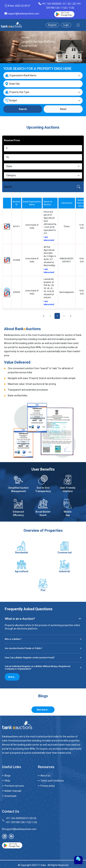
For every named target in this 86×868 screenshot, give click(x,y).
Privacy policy (48, 786)
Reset (63, 109)
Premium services (14, 786)
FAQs (7, 781)
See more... (43, 710)
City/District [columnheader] (67, 203)
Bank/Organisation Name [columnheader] (32, 203)
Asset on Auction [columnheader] (48, 203)
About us (45, 776)
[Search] (38, 187)
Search (23, 109)
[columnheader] (7, 203)
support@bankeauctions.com (23, 14)
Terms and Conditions (52, 781)
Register (52, 25)
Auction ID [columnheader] (17, 203)
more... (12, 677)
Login (66, 25)
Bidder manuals (13, 791)
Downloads (10, 796)
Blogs (8, 776)
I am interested (49, 239)
